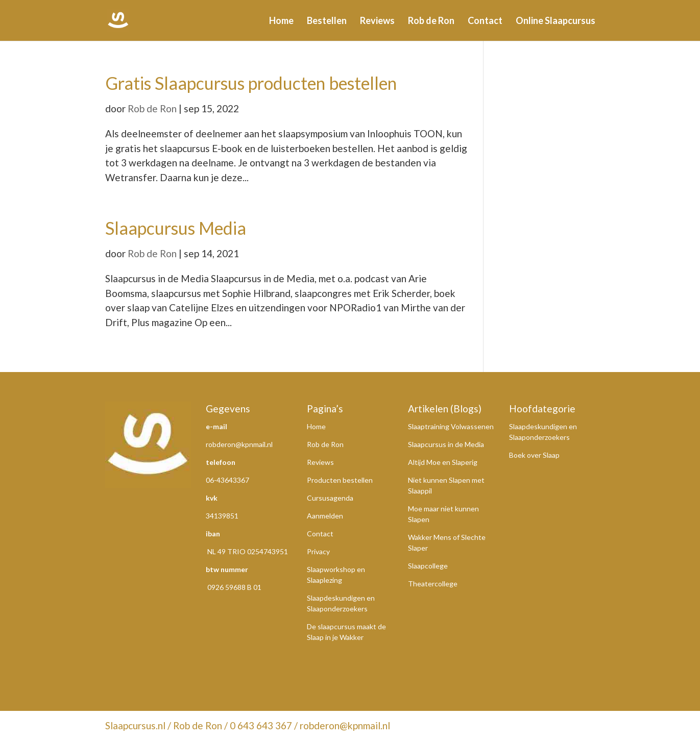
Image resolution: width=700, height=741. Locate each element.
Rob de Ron (431, 21)
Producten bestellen (340, 480)
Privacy (318, 551)
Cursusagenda (330, 498)
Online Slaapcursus (556, 21)
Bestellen (327, 21)
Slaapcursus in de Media (446, 444)
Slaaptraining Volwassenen (451, 426)
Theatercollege (433, 584)
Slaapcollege (428, 566)
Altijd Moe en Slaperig (443, 462)
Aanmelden (325, 516)
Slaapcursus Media (176, 228)
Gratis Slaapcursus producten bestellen (251, 83)
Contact (485, 21)
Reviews (377, 21)
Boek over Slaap (534, 455)
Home (281, 21)
